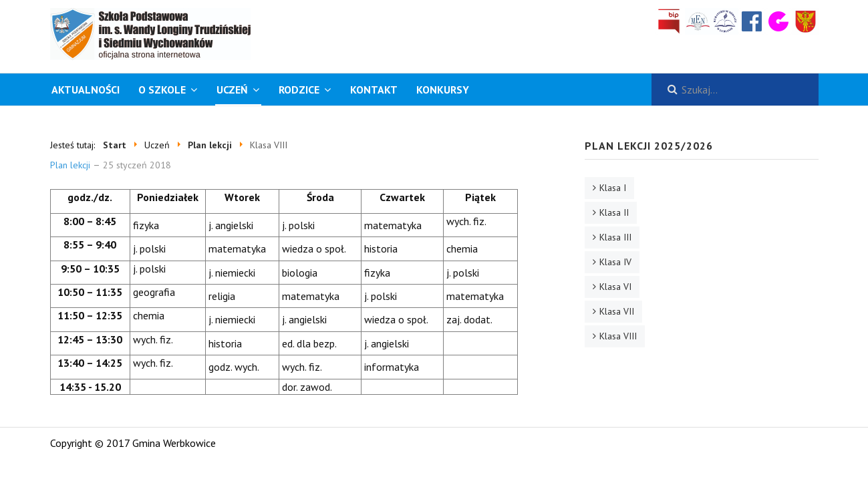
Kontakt (374, 90)
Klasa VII (617, 311)
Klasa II (614, 212)
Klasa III (615, 237)
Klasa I (613, 188)
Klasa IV (615, 262)
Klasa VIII (618, 336)
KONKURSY (443, 90)
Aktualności (86, 90)
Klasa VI (615, 287)
